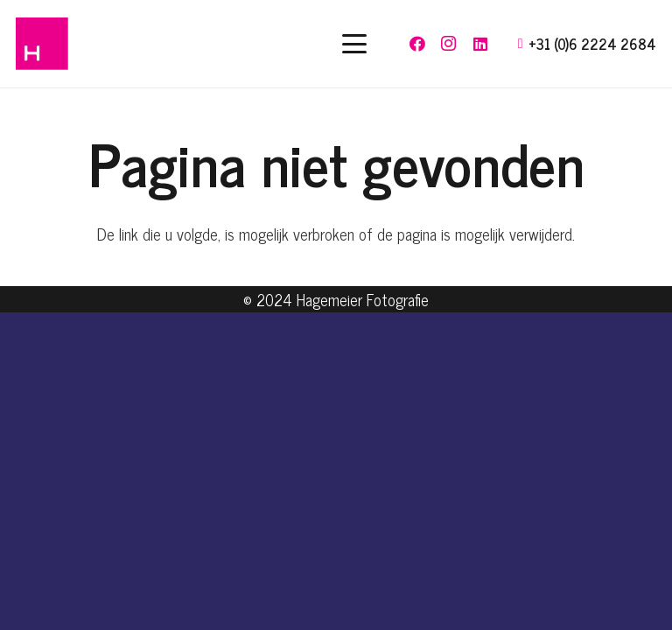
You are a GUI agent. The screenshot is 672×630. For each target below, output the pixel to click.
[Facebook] (417, 44)
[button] (355, 44)
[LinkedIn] (480, 44)
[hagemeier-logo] (42, 44)
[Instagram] (449, 44)
